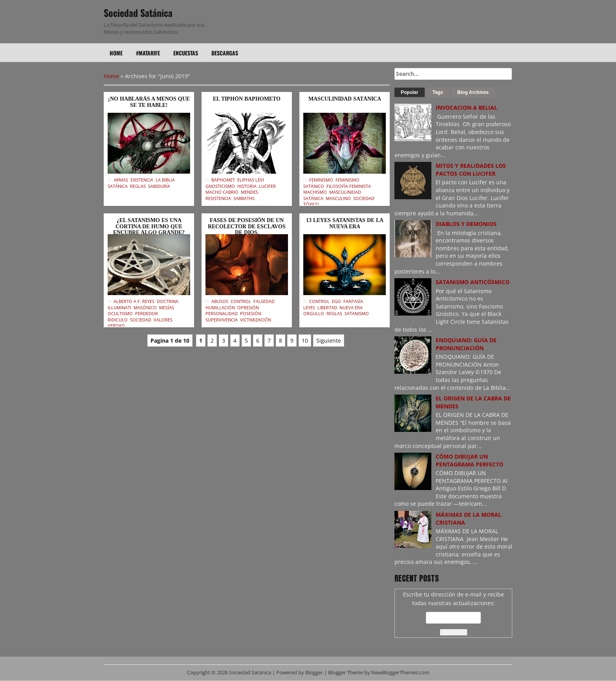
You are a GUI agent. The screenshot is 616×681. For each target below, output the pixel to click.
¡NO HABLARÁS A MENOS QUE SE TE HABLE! (149, 102)
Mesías (167, 307)
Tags (438, 92)
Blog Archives (473, 92)
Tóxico (311, 204)
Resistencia (218, 198)
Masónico (145, 307)
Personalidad (222, 313)
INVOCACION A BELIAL (467, 107)
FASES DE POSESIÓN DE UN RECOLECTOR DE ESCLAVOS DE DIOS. (247, 226)
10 (305, 340)
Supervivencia (222, 320)
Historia (247, 186)
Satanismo (357, 313)
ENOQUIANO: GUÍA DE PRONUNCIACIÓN (466, 344)
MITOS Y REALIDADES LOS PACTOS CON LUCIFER (471, 170)
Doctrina (168, 301)
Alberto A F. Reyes (134, 301)
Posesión (251, 313)
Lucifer (267, 186)
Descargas (225, 53)
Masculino (338, 198)
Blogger (314, 673)
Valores (163, 320)
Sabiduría (159, 186)
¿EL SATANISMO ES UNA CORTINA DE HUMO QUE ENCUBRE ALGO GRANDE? (149, 226)
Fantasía (353, 301)
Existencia (142, 180)
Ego (336, 301)
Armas (121, 180)
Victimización (256, 320)
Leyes (309, 307)
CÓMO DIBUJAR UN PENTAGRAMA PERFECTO (469, 460)
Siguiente (329, 340)
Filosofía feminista (349, 186)
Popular (410, 92)
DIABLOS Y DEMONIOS (466, 224)
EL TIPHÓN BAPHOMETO (247, 99)
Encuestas (186, 53)
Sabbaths (244, 198)
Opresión (248, 307)
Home (116, 53)
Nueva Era (351, 307)
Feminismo (321, 180)
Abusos (220, 301)
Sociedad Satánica (138, 13)
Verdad (116, 326)
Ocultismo (120, 313)
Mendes (249, 192)
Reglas (138, 186)
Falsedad (264, 301)
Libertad (327, 307)
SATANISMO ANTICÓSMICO (473, 282)
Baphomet (223, 180)
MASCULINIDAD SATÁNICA (345, 99)
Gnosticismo (220, 186)
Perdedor (147, 313)
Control (241, 301)
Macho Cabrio (222, 192)
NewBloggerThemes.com (400, 673)
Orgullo (314, 313)
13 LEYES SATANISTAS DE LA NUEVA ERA (345, 223)
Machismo (315, 192)
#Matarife (148, 53)
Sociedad (364, 198)
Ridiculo (118, 320)
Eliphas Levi (251, 180)
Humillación (220, 307)
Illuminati (119, 307)
